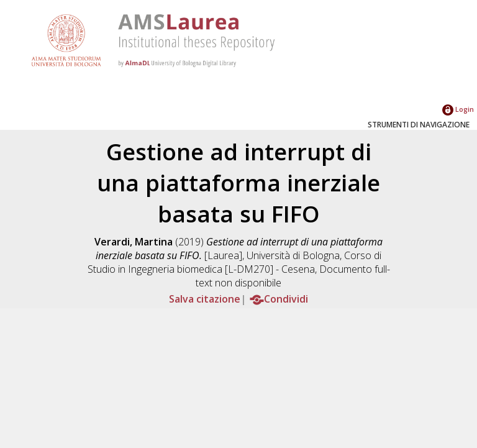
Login (458, 109)
